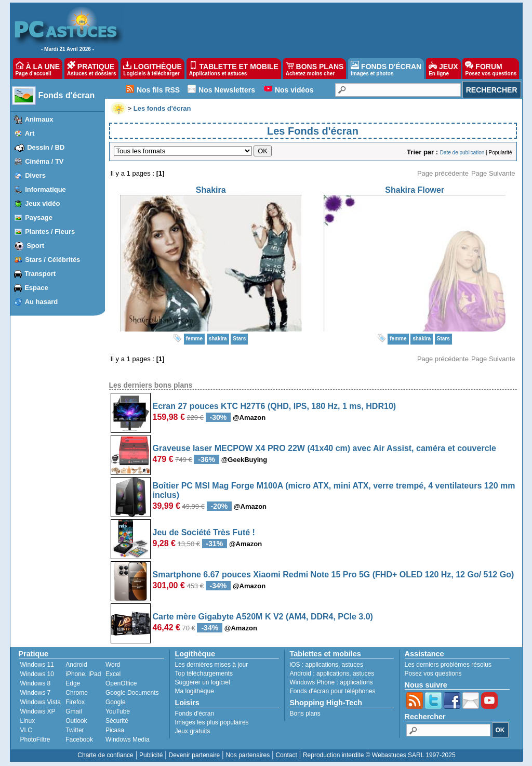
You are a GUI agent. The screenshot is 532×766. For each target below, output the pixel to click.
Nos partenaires (248, 755)
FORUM (491, 69)
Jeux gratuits (193, 731)
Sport (35, 246)
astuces (353, 665)
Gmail (74, 711)
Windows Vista (41, 702)
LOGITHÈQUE (152, 69)
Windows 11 (37, 665)
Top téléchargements (204, 673)
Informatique (45, 189)
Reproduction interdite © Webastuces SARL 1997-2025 (379, 755)
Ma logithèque (195, 691)
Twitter (75, 730)
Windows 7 (36, 693)
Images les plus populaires (212, 722)
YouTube (118, 711)
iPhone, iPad (83, 674)
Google (116, 702)
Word (113, 665)
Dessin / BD (46, 147)
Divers (35, 175)
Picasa (115, 730)
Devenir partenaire (195, 755)
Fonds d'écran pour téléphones (333, 691)
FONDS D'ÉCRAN (386, 69)
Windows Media (128, 739)
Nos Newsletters (227, 90)
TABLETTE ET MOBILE (234, 69)
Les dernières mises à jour (212, 665)
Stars (239, 339)
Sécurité (117, 721)
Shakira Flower (415, 190)
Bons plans (305, 714)
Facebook (79, 739)
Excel (113, 674)
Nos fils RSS (158, 90)
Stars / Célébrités (52, 260)
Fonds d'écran (67, 95)
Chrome (77, 693)
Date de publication (462, 153)
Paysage (39, 217)
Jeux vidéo (42, 203)
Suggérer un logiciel (203, 682)
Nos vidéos (294, 90)
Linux (28, 721)
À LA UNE (38, 69)
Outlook (76, 721)
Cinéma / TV (44, 161)
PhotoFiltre (35, 739)
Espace (36, 288)
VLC (26, 730)
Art (30, 133)
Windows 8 (36, 683)
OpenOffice (121, 683)
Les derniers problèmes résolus (448, 665)
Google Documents (132, 693)
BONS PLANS (315, 69)
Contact (286, 755)
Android (76, 665)
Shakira (211, 190)
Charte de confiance (105, 755)
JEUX (443, 69)
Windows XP (38, 711)
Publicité (151, 755)
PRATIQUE (92, 69)
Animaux (39, 119)
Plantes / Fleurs (50, 232)
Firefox (75, 702)
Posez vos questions (433, 673)
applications (322, 665)
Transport (40, 274)
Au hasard (42, 302)
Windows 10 (37, 674)
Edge (73, 683)
